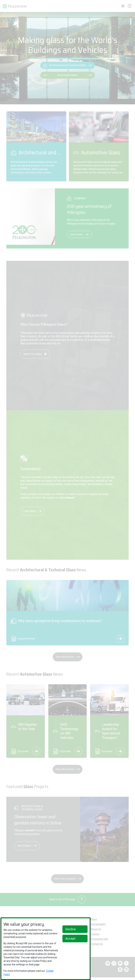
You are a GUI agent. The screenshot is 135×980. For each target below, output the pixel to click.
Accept (70, 938)
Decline (71, 929)
